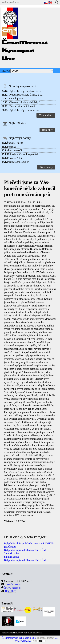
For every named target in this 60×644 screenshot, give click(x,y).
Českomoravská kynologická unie (19, 638)
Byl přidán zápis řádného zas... (25, 110)
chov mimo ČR (15, 150)
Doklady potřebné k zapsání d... (23, 154)
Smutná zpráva (12, 553)
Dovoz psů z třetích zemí (22, 106)
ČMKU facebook (12, 588)
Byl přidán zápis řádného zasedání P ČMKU (27, 550)
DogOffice (10, 591)
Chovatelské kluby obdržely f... (25, 102)
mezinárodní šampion (18, 162)
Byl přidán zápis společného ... (25, 91)
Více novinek (46, 115)
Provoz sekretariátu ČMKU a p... (26, 95)
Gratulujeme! (16, 99)
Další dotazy (46, 167)
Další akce (47, 130)
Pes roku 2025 (14, 158)
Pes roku (12, 147)
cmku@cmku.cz (10, 2)
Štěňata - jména (15, 143)
